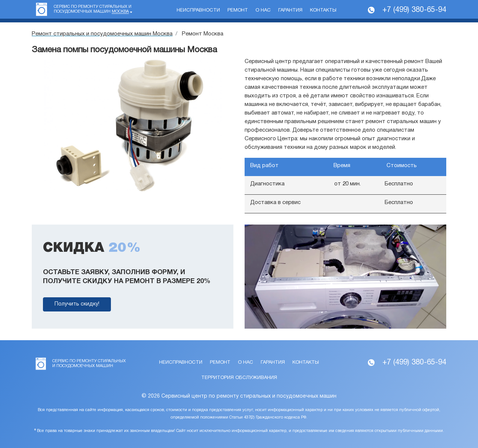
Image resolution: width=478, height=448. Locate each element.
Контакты (323, 10)
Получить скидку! (77, 304)
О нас (263, 10)
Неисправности (198, 10)
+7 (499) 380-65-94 (414, 10)
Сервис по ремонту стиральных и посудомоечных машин (93, 9)
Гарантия (290, 10)
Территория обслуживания (239, 378)
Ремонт (238, 10)
